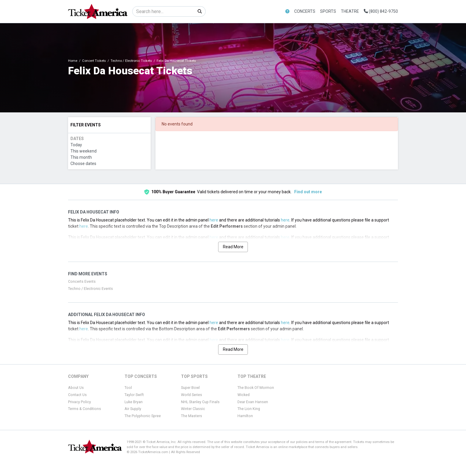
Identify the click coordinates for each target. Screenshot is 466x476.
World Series (192, 395)
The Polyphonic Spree (143, 416)
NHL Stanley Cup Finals (200, 402)
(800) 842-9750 (381, 11)
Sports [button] (328, 11)
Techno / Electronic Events (90, 289)
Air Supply (133, 409)
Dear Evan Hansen (253, 402)
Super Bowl (190, 388)
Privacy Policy (79, 402)
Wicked (244, 395)
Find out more (308, 192)
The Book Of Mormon (256, 388)
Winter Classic (193, 409)
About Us (76, 388)
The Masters (192, 416)
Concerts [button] (305, 11)
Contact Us (77, 395)
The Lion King (249, 409)
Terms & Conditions (85, 409)
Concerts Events (82, 282)
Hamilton (245, 416)
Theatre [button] (350, 11)
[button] (287, 11)
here (214, 220)
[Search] (163, 11)
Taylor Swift (134, 395)
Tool (128, 388)
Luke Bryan (134, 402)
